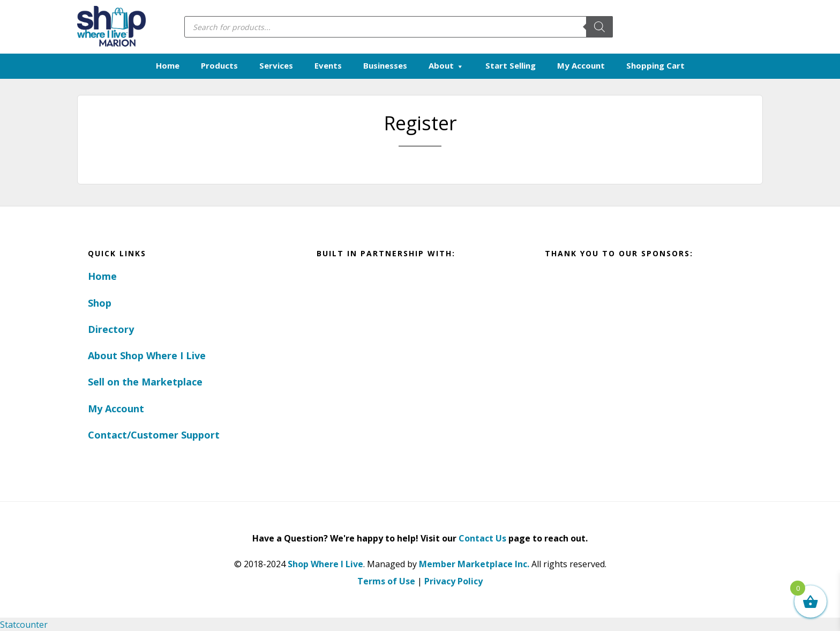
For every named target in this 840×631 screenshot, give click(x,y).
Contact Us (482, 538)
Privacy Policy (453, 581)
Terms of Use (386, 581)
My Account (116, 408)
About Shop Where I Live (147, 355)
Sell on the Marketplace (145, 382)
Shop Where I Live (325, 563)
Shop (100, 302)
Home (102, 276)
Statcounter (24, 624)
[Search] (599, 27)
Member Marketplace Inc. (474, 563)
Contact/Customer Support (154, 434)
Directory (111, 329)
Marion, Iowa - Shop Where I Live (111, 27)
